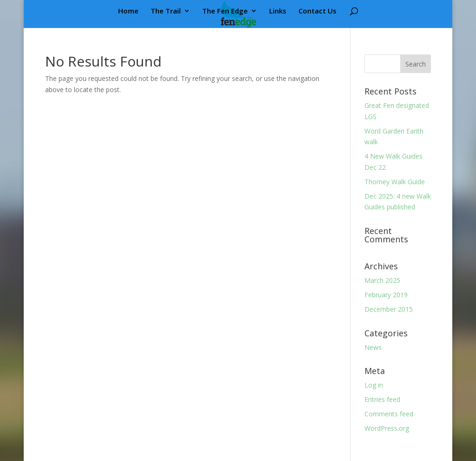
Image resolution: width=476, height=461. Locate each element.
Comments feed (389, 414)
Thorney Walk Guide (395, 182)
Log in (374, 385)
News (373, 347)
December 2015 (389, 309)
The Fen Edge (225, 11)
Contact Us (317, 11)
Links (278, 11)
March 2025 (382, 280)
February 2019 (386, 295)
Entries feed (382, 399)
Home (128, 11)
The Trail (166, 11)
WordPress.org (387, 428)
